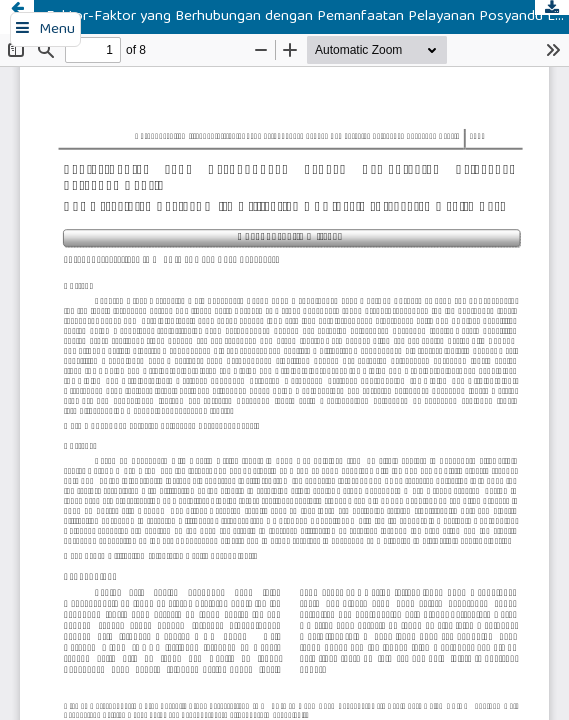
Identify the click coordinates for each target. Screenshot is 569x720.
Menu (57, 30)
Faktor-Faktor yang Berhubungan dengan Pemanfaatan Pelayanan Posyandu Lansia (307, 17)
